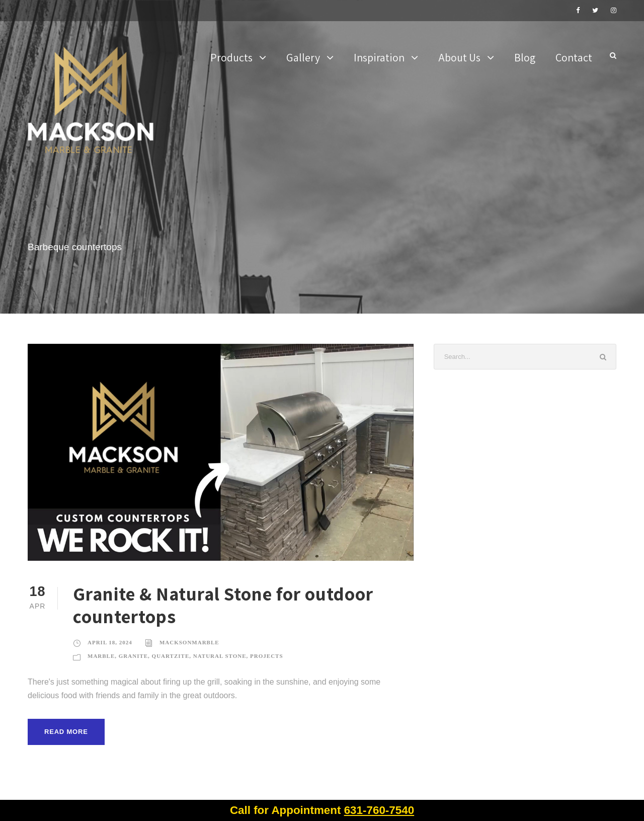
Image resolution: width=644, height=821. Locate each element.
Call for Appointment (322, 810)
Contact (574, 57)
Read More (66, 732)
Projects (266, 656)
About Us (459, 57)
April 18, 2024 (110, 642)
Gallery (303, 57)
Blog (525, 57)
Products (231, 57)
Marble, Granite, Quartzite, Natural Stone (167, 656)
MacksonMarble (189, 642)
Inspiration (379, 57)
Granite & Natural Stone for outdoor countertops (223, 605)
